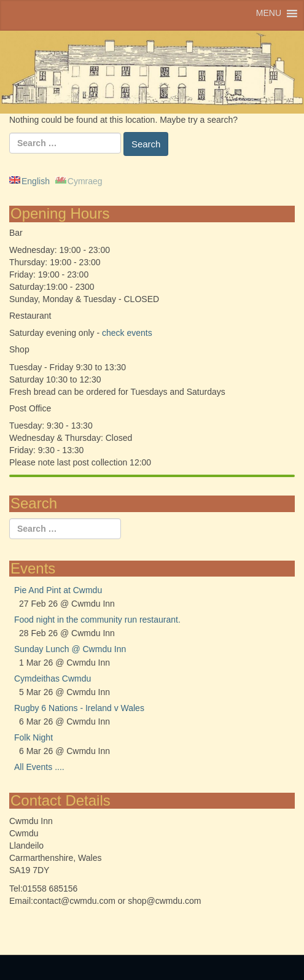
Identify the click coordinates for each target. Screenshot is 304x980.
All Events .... (39, 767)
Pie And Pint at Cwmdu (58, 590)
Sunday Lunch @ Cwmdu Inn (70, 649)
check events (127, 333)
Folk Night (33, 737)
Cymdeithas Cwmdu (53, 679)
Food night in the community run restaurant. (97, 620)
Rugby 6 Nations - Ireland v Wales (79, 708)
